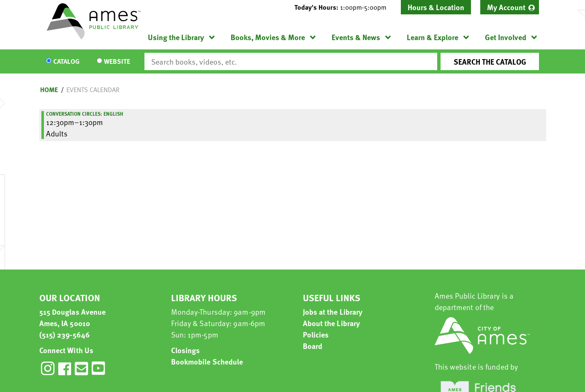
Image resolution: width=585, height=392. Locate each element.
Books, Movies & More (268, 37)
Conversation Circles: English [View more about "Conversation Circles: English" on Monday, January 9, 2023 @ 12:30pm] (85, 114)
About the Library (332, 323)
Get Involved (506, 37)
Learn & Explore (433, 37)
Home (49, 90)
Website (117, 62)
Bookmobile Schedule (207, 361)
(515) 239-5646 (65, 334)
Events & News (356, 37)
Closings (186, 350)
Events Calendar (93, 90)
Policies (316, 334)
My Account (506, 7)
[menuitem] (510, 7)
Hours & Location (436, 7)
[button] (344, 7)
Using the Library (176, 37)
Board (313, 346)
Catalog (66, 62)
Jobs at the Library (333, 312)
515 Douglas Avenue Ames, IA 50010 (73, 317)
